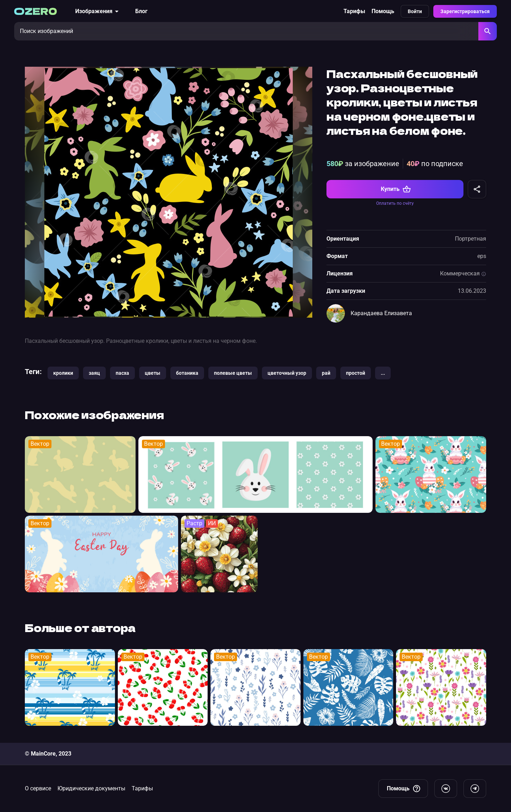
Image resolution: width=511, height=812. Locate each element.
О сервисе (38, 788)
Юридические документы (91, 788)
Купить (396, 189)
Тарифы (354, 11)
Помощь (383, 11)
